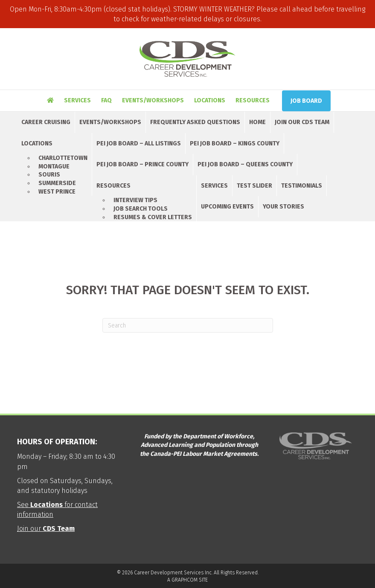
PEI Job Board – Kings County (235, 143)
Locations (210, 100)
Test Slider (254, 186)
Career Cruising (46, 122)
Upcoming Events (227, 207)
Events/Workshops (153, 100)
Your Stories (283, 207)
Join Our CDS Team (302, 122)
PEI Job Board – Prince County (142, 164)
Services (77, 100)
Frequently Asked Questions (195, 122)
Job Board (306, 101)
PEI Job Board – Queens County (245, 164)
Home (257, 122)
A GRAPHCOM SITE (187, 580)
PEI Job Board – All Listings (139, 143)
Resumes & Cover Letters (153, 217)
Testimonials (302, 186)
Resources (253, 100)
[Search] (188, 325)
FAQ (106, 100)
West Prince (57, 192)
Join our (46, 529)
